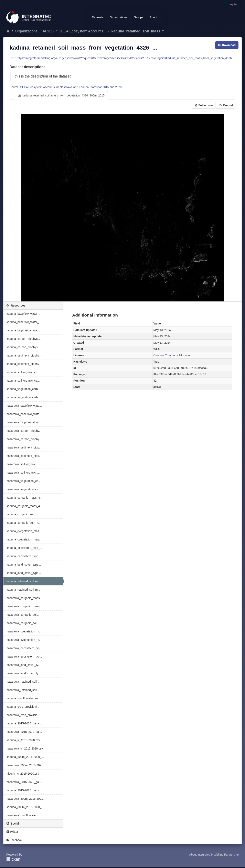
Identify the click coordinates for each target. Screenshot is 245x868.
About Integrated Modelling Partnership (214, 855)
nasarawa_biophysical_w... (24, 422)
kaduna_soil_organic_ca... (23, 372)
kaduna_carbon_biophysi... (24, 339)
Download (227, 45)
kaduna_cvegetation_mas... (24, 531)
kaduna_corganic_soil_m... (24, 514)
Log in (233, 4)
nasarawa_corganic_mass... (24, 598)
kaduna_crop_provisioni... (23, 707)
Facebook (14, 840)
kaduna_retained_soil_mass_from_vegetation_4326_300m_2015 (61, 95)
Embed (226, 105)
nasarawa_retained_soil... (23, 682)
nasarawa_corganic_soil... (23, 615)
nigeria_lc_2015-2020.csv (23, 774)
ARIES (48, 31)
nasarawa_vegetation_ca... (24, 481)
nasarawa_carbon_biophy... (24, 431)
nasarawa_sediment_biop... (24, 447)
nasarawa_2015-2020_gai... (24, 732)
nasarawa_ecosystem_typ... (24, 648)
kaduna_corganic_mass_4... (24, 498)
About (154, 17)
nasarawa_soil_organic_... (23, 464)
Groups (139, 17)
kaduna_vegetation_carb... (23, 389)
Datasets (98, 17)
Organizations (118, 17)
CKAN (13, 859)
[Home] (8, 31)
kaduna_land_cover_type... (24, 565)
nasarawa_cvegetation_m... (24, 631)
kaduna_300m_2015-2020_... (25, 757)
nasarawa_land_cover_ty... (23, 665)
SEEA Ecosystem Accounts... (82, 31)
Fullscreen (204, 105)
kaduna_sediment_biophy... (24, 355)
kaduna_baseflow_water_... (24, 314)
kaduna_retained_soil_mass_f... (139, 31)
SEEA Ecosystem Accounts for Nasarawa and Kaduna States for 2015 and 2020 (71, 87)
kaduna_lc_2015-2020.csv (23, 740)
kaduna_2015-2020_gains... (24, 723)
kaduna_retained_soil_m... (23, 581)
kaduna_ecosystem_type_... (24, 548)
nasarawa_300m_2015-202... (25, 765)
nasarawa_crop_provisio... (23, 715)
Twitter (12, 832)
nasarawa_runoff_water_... (23, 815)
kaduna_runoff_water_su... (23, 698)
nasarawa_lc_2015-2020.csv (25, 748)
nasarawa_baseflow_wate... (24, 406)
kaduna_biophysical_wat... (23, 330)
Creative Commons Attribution (172, 355)
